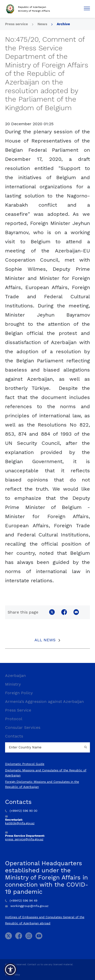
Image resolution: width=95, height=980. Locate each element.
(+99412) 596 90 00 (21, 811)
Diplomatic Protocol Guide (25, 764)
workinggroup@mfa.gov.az (27, 906)
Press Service (18, 710)
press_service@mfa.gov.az (24, 839)
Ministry (13, 684)
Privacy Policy (13, 975)
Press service (16, 24)
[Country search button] (86, 747)
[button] (10, 970)
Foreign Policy (19, 693)
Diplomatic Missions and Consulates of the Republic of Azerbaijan (46, 773)
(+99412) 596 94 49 (21, 901)
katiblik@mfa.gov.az (20, 823)
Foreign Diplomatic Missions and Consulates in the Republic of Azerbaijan (42, 784)
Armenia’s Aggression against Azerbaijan (44, 701)
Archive (63, 24)
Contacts (14, 736)
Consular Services (23, 727)
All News (45, 640)
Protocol (14, 719)
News (42, 24)
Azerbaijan (15, 676)
